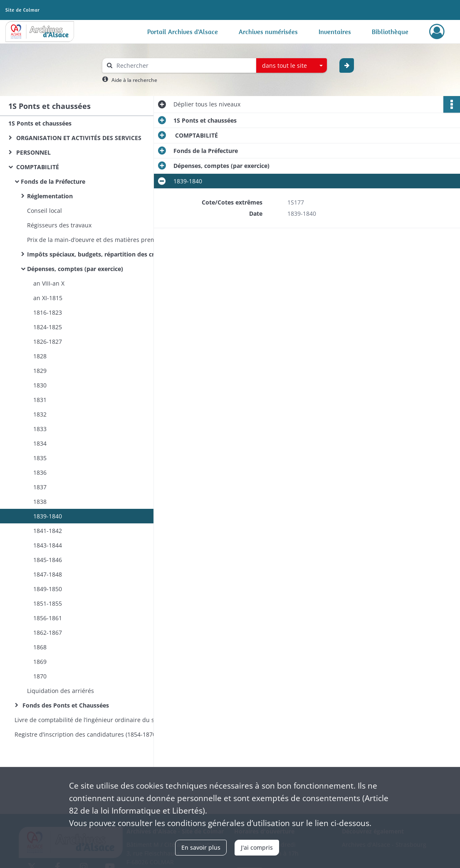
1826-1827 (48, 342)
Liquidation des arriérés (61, 691)
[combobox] (292, 66)
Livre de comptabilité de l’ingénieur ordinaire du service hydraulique (98, 720)
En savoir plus (201, 847)
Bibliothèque (390, 32)
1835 (40, 458)
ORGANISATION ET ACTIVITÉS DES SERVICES (78, 138)
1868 (40, 647)
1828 (40, 356)
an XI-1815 (48, 298)
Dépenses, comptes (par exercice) (76, 269)
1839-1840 (48, 516)
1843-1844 (48, 545)
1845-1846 (48, 560)
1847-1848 (48, 574)
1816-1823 (48, 312)
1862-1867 (48, 633)
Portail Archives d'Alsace (183, 32)
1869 (40, 662)
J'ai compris (257, 847)
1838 (40, 502)
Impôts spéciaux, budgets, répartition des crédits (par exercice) (110, 254)
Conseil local (45, 211)
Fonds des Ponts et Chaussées (65, 705)
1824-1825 (48, 327)
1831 (40, 400)
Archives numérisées (268, 32)
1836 (40, 472)
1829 (40, 371)
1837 (40, 487)
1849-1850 (48, 589)
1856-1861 (48, 618)
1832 (40, 414)
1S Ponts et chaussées (40, 123)
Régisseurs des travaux (59, 225)
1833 (40, 429)
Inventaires (335, 32)
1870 (40, 676)
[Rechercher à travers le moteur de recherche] (183, 65)
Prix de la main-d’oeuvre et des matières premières (98, 240)
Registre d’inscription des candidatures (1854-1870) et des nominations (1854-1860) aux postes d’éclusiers (98, 734)
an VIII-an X (49, 283)
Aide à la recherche (134, 80)
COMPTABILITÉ (37, 167)
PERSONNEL (33, 152)
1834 (40, 443)
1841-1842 (48, 531)
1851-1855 (48, 603)
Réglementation (50, 196)
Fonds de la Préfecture (53, 181)
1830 (40, 385)
